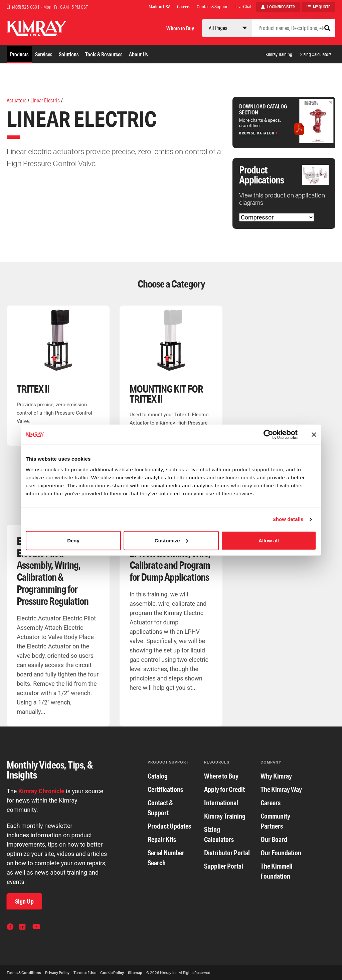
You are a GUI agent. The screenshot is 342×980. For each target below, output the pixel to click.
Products (19, 54)
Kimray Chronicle (41, 791)
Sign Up (24, 901)
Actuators (17, 100)
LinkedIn (23, 928)
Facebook (11, 928)
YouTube (36, 928)
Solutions (69, 54)
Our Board (274, 839)
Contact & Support (213, 7)
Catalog (158, 776)
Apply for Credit (224, 789)
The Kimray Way (281, 789)
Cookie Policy (112, 973)
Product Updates (169, 826)
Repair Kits (162, 839)
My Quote (322, 7)
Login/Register (281, 7)
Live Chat (243, 7)
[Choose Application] (277, 217)
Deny (73, 540)
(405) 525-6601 (26, 7)
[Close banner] (314, 435)
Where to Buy (180, 28)
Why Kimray (276, 776)
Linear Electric (45, 100)
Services (44, 54)
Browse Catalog (257, 133)
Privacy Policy (57, 973)
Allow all (269, 540)
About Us (138, 54)
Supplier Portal (224, 866)
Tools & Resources (104, 54)
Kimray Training (279, 54)
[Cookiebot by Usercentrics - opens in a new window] (268, 435)
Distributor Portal (227, 853)
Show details (288, 519)
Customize (171, 540)
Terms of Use (85, 973)
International (221, 803)
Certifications (165, 789)
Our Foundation (281, 853)
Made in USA (159, 7)
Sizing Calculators (316, 54)
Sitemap (135, 973)
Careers (184, 7)
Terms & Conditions (24, 973)
